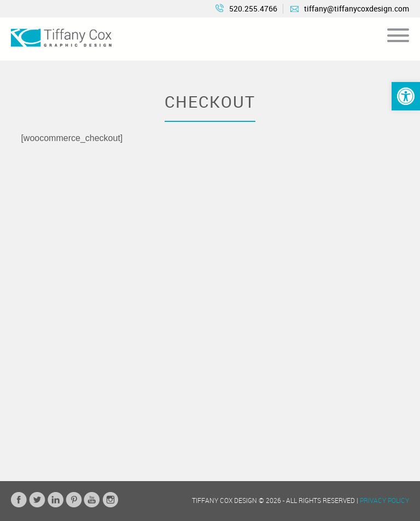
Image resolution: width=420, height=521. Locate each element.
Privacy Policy (384, 500)
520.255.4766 (246, 8)
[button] (406, 96)
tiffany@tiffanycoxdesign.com (350, 8)
